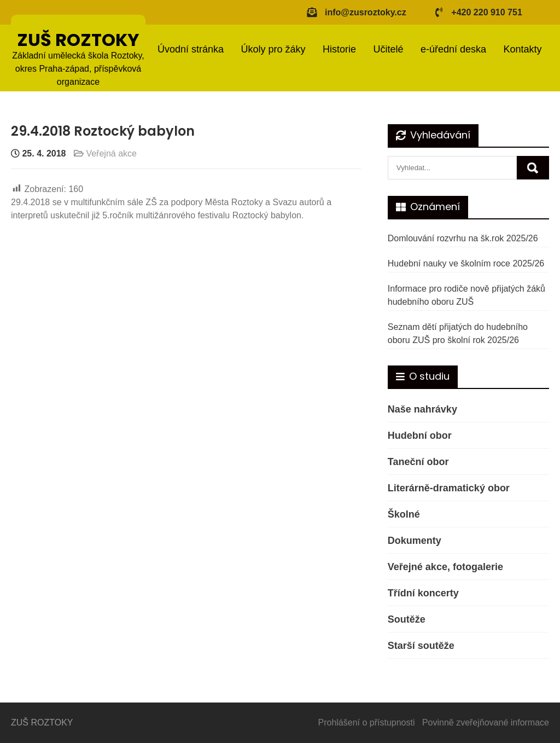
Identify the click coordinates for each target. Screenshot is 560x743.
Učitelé (388, 49)
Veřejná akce (111, 153)
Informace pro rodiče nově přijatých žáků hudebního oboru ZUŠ (466, 295)
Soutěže (407, 619)
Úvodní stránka (191, 49)
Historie (339, 49)
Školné (404, 514)
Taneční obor (418, 462)
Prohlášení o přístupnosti (367, 722)
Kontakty (522, 49)
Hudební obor (420, 436)
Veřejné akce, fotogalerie (445, 567)
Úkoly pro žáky (273, 49)
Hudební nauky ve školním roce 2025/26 (466, 263)
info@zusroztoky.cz (366, 12)
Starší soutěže (421, 646)
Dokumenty (415, 541)
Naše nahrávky (422, 409)
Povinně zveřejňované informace (486, 722)
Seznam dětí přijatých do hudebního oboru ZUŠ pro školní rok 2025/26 (458, 333)
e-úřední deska (453, 49)
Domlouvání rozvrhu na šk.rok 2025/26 (463, 238)
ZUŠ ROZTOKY (78, 40)
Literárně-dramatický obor (449, 488)
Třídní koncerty (423, 593)
